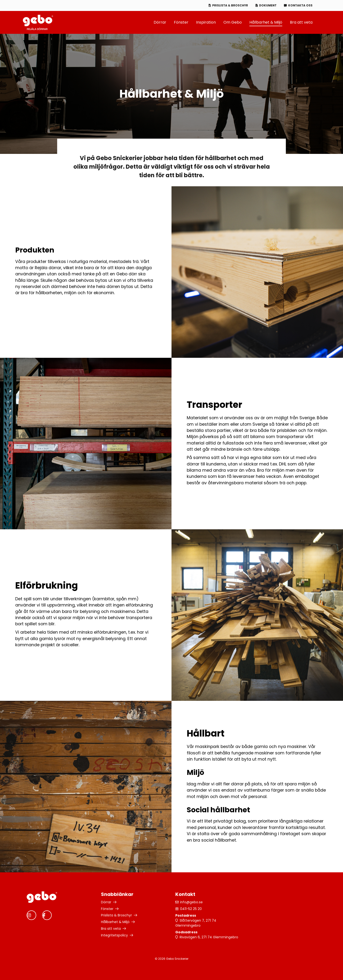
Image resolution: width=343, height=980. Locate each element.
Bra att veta (301, 22)
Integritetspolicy (114, 935)
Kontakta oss (300, 5)
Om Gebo (233, 22)
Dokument (266, 5)
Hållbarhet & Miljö (266, 22)
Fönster (181, 22)
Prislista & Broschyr (228, 5)
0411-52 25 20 (191, 909)
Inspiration (206, 22)
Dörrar (160, 22)
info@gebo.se (192, 902)
